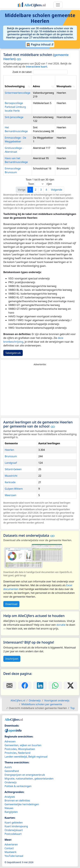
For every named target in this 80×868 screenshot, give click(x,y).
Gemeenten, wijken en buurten (23, 745)
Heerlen (9, 450)
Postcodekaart (13, 834)
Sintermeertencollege (18, 93)
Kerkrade (10, 482)
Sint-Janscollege (14, 117)
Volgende (57, 190)
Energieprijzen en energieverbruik (25, 775)
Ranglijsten (11, 812)
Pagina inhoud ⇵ (40, 45)
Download (11, 604)
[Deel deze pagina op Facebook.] (25, 685)
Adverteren (11, 844)
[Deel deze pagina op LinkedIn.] (40, 685)
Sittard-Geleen (13, 469)
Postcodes (11, 749)
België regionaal (38, 757)
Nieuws (9, 808)
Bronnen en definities (17, 801)
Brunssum (11, 456)
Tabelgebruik (13, 353)
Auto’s (8, 767)
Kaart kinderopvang (16, 826)
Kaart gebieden (14, 822)
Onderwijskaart (14, 830)
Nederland (24, 753)
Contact (9, 848)
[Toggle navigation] (58, 5)
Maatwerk (10, 852)
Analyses (10, 797)
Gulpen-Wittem (14, 489)
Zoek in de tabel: (40, 72)
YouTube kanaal (14, 856)
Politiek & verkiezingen (18, 786)
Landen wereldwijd (16, 757)
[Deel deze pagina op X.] (70, 685)
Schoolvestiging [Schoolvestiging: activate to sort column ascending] (15, 86)
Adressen (10, 741)
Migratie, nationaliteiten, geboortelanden (29, 779)
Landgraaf (11, 463)
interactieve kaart (36, 67)
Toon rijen (40, 184)
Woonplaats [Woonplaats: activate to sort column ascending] (64, 86)
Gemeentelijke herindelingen (22, 804)
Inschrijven (12, 659)
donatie (61, 625)
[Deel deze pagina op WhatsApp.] (55, 685)
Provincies (11, 753)
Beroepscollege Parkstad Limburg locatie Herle (15, 107)
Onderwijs (11, 782)
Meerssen (10, 495)
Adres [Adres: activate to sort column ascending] (36, 86)
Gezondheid (12, 771)
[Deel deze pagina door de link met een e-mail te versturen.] (10, 685)
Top (73, 708)
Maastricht (11, 476)
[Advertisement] (40, 391)
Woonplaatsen (27, 749)
